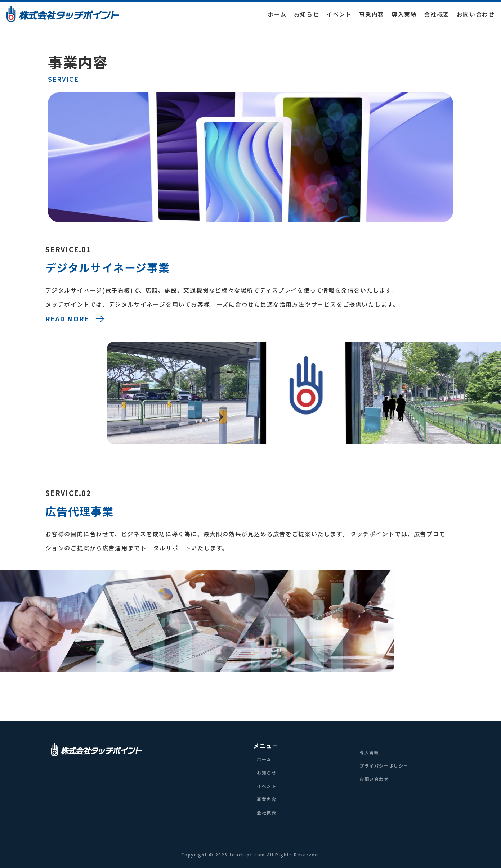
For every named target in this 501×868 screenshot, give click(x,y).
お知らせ (307, 14)
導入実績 (404, 14)
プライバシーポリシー (384, 766)
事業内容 (372, 14)
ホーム (277, 14)
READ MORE (75, 319)
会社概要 (437, 14)
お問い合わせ (476, 14)
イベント (339, 14)
